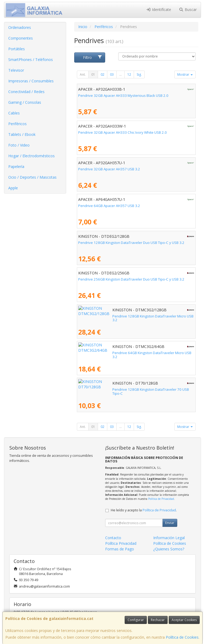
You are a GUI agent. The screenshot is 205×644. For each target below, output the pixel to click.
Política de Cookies (182, 637)
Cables (14, 113)
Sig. (139, 74)
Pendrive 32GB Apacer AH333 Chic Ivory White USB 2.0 (123, 132)
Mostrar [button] (185, 74)
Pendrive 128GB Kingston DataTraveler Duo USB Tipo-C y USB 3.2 (131, 243)
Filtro (93, 57)
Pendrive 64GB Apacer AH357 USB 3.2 (109, 206)
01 (93, 74)
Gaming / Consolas (25, 102)
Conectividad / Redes (26, 92)
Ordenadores (20, 27)
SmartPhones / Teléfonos (31, 60)
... (121, 74)
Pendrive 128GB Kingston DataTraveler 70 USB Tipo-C (122, 389)
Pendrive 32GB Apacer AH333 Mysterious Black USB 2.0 (123, 95)
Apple (13, 188)
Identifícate (159, 9)
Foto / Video (19, 145)
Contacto (113, 538)
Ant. (83, 74)
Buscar (188, 9)
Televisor (16, 70)
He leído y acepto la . (144, 510)
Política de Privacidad (161, 499)
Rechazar (158, 620)
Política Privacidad (121, 543)
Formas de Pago (120, 549)
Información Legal (169, 538)
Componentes (21, 38)
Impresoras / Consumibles (31, 81)
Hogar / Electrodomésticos (31, 156)
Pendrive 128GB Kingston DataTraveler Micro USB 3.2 (122, 316)
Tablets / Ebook (22, 134)
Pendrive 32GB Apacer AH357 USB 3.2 (109, 169)
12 (129, 74)
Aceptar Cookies (184, 620)
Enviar (170, 523)
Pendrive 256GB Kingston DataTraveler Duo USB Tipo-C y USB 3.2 (131, 279)
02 (102, 74)
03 (112, 74)
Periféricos (17, 124)
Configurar (136, 620)
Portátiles (17, 49)
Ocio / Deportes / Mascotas (32, 177)
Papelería (16, 166)
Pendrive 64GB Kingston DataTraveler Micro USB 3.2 (121, 353)
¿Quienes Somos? (169, 549)
